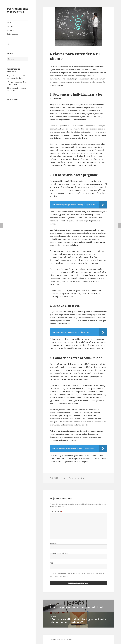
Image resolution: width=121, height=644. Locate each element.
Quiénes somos (12, 34)
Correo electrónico (60, 553)
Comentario (56, 512)
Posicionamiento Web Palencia (18, 10)
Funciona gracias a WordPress (61, 639)
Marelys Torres (68, 478)
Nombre (54, 543)
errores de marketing (77, 212)
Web (52, 563)
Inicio (9, 22)
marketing (80, 478)
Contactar (11, 30)
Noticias (10, 26)
